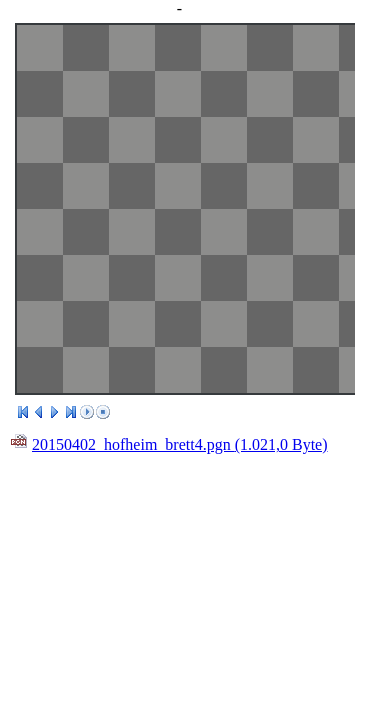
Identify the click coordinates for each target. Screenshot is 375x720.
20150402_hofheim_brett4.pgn (180, 444)
